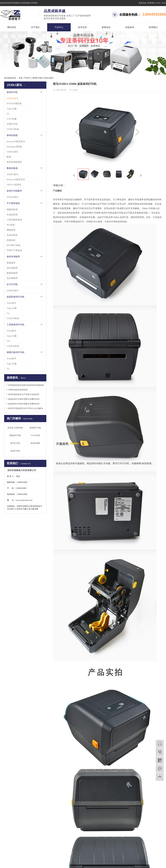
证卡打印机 (12, 284)
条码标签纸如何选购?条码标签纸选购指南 (26, 385)
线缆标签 (11, 240)
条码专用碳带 (13, 257)
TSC (9, 341)
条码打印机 (37, 78)
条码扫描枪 (35, 443)
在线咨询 (130, 27)
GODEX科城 (13, 318)
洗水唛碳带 (12, 278)
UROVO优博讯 (14, 185)
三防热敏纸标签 (14, 220)
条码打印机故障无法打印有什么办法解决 (26, 408)
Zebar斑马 (11, 303)
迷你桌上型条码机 (15, 428)
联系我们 (152, 3)
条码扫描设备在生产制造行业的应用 (24, 394)
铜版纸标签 (12, 209)
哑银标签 (11, 230)
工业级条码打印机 (15, 325)
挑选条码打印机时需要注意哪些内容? (24, 399)
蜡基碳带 (11, 263)
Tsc (8, 114)
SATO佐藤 (12, 119)
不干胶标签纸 (13, 203)
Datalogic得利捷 (14, 147)
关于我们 (35, 27)
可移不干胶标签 (14, 250)
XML (164, 3)
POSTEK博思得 (14, 104)
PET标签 (11, 225)
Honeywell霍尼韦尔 (16, 142)
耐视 (9, 157)
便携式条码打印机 (15, 352)
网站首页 (12, 27)
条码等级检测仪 (14, 162)
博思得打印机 (15, 435)
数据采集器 (12, 168)
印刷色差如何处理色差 (18, 390)
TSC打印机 (35, 435)
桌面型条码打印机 (15, 297)
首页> (21, 78)
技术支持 (82, 27)
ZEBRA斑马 (48, 78)
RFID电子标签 (14, 245)
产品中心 (59, 27)
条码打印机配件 (14, 191)
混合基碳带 (12, 268)
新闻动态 (106, 27)
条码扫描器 (12, 135)
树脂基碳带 (12, 273)
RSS (159, 3)
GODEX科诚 (13, 129)
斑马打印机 (15, 443)
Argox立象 (12, 109)
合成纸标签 (12, 215)
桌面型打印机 (35, 428)
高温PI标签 (12, 235)
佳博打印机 (12, 124)
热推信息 (143, 3)
